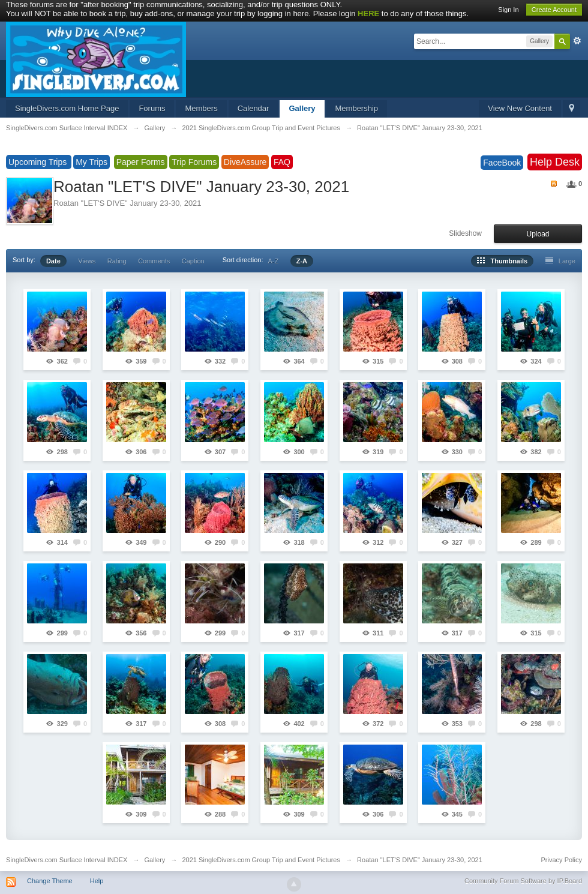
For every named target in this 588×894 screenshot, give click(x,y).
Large (560, 261)
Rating (117, 261)
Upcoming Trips (39, 162)
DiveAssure (245, 162)
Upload (538, 234)
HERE (368, 13)
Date (53, 261)
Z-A (302, 261)
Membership (357, 108)
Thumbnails (502, 261)
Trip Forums (194, 162)
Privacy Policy (562, 860)
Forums (152, 108)
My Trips (91, 162)
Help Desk (555, 162)
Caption (193, 261)
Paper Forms (141, 162)
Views (87, 261)
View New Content (520, 108)
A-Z (274, 261)
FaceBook (502, 163)
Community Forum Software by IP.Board (523, 881)
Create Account (554, 10)
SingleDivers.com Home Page (67, 108)
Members (201, 108)
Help (97, 881)
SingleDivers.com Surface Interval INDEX (67, 860)
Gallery (302, 108)
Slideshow (465, 233)
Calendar (253, 108)
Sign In (508, 10)
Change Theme (50, 881)
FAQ (282, 162)
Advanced (577, 41)
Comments (154, 261)
